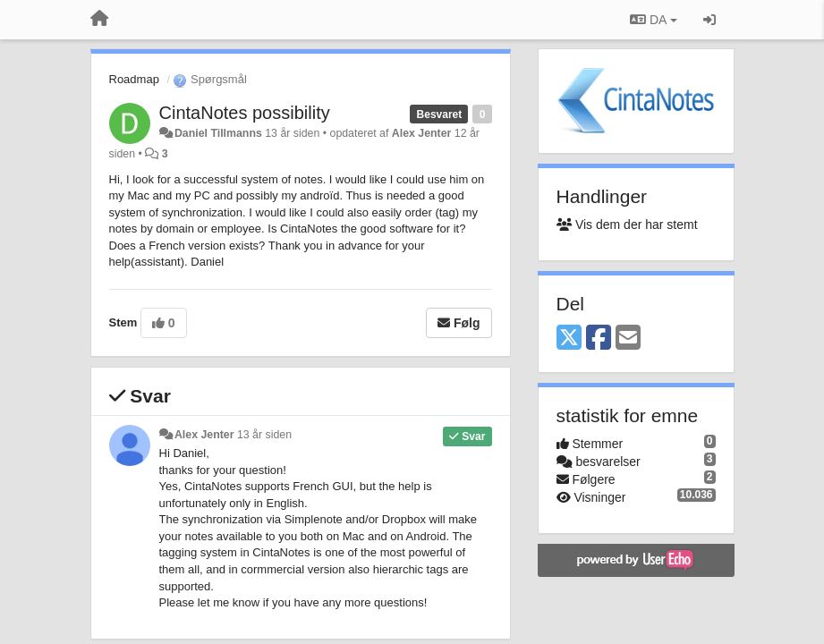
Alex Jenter (422, 133)
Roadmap (134, 79)
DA (653, 20)
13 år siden (264, 435)
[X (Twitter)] (569, 339)
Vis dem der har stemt (627, 225)
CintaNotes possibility (245, 113)
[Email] (628, 339)
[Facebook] (599, 339)
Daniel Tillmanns (218, 133)
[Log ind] (709, 20)
